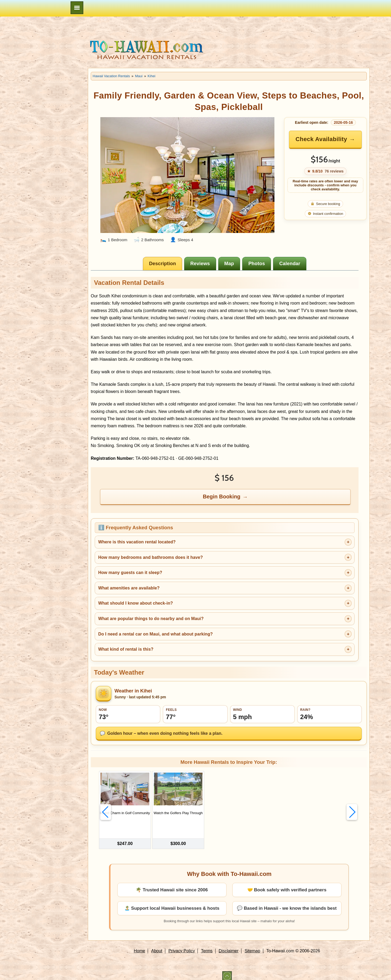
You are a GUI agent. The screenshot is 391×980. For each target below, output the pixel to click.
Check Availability (321, 139)
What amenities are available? (129, 588)
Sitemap (252, 946)
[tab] (162, 264)
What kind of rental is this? (126, 649)
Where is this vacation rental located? (137, 542)
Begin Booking (222, 497)
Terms (207, 946)
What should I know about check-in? (136, 603)
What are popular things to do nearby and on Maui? (151, 619)
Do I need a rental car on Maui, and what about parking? (155, 634)
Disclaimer (229, 946)
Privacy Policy (182, 946)
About (157, 946)
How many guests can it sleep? (130, 573)
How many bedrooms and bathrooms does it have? (151, 557)
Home (140, 946)
